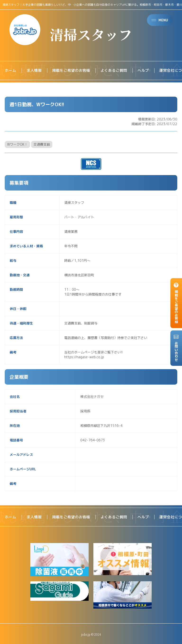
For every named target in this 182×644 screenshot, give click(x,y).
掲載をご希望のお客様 (71, 71)
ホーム (10, 71)
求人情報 (34, 71)
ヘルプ (143, 71)
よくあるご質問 (114, 71)
